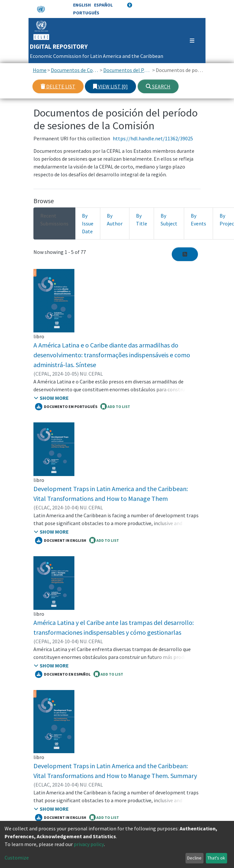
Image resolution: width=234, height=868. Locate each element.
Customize (17, 858)
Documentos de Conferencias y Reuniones (75, 70)
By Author (115, 220)
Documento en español (63, 674)
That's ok (216, 858)
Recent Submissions (54, 220)
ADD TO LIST (115, 406)
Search (158, 86)
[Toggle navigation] (189, 41)
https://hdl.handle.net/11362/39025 (153, 138)
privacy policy (89, 844)
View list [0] (110, 86)
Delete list (58, 86)
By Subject (169, 220)
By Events (198, 220)
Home (40, 70)
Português (86, 13)
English (82, 5)
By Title (142, 220)
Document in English (61, 540)
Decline (194, 858)
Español (103, 5)
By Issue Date (88, 223)
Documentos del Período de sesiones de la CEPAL (127, 70)
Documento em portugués (66, 407)
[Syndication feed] (185, 254)
